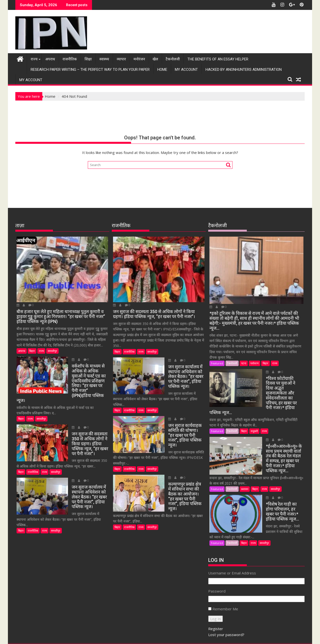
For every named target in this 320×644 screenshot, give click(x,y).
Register (216, 603)
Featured (217, 363)
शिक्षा (88, 59)
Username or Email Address (232, 547)
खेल (155, 59)
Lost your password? (226, 609)
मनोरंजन (139, 59)
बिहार (32, 351)
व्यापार (121, 59)
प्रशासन (245, 474)
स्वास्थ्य (104, 59)
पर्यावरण (254, 363)
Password (217, 566)
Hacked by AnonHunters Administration (244, 69)
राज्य (34, 59)
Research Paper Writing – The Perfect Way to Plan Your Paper (90, 69)
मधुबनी (254, 421)
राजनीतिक (70, 59)
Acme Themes (209, 636)
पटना (244, 363)
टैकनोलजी (173, 59)
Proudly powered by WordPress (127, 636)
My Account (186, 69)
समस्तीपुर (52, 351)
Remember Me (225, 583)
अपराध (50, 59)
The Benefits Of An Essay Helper (218, 59)
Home (162, 69)
